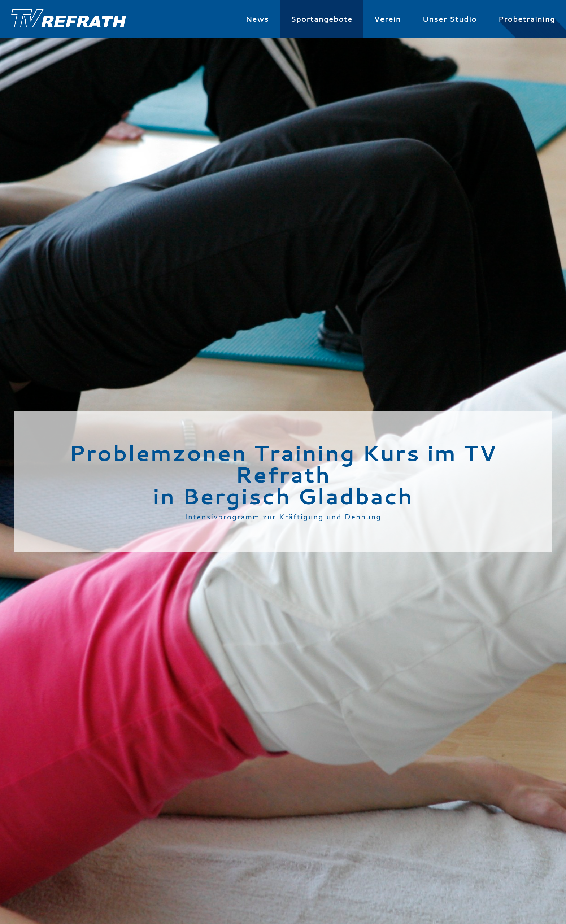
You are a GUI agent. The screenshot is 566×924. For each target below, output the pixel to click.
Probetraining (527, 19)
